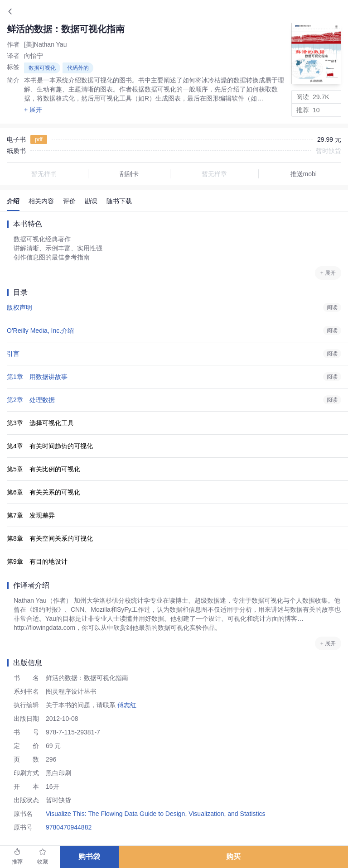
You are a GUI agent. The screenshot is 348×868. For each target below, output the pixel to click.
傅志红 (126, 705)
